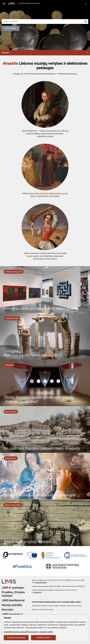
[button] (45, 53)
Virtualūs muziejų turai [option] (14, 272)
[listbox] (14, 272)
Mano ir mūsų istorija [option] (13, 505)
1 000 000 (64, 131)
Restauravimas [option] (11, 458)
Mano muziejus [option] (11, 412)
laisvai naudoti (33, 256)
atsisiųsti (31, 193)
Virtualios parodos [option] (12, 318)
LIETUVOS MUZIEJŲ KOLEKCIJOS (29, 3)
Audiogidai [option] (9, 365)
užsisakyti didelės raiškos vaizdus (54, 193)
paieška (42, 131)
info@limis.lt (38, 592)
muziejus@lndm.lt (41, 582)
